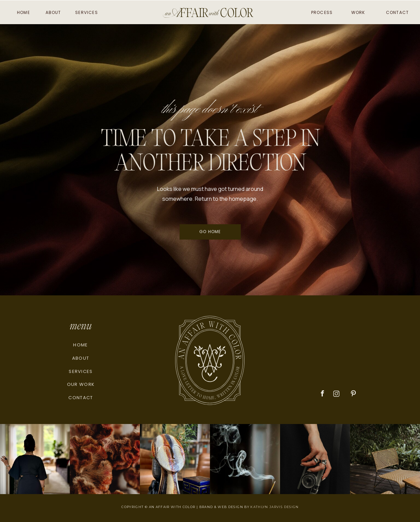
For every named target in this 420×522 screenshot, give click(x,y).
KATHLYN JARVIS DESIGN (274, 507)
